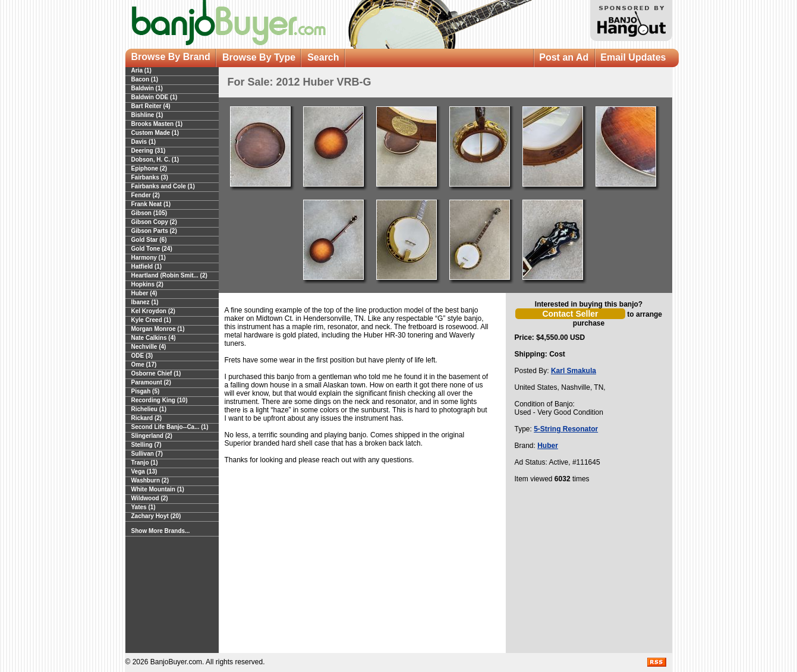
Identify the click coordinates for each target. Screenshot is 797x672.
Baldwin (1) (147, 88)
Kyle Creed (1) (151, 320)
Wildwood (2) (150, 498)
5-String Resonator (566, 429)
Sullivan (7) (147, 454)
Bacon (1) (145, 79)
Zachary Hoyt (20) (156, 516)
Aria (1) (141, 70)
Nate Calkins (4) (154, 338)
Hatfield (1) (147, 266)
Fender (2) (146, 195)
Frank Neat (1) (151, 204)
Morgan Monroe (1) (158, 329)
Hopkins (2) (147, 284)
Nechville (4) (149, 347)
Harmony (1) (149, 258)
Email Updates (633, 57)
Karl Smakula (574, 371)
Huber (548, 446)
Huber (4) (144, 293)
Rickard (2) (147, 418)
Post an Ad (564, 57)
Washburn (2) (150, 480)
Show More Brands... (161, 531)
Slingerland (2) (152, 436)
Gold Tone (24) (152, 249)
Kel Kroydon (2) (153, 311)
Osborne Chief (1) (156, 373)
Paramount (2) (151, 382)
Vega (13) (144, 471)
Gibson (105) (149, 213)
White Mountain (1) (158, 489)
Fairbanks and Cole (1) (163, 186)
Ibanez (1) (145, 302)
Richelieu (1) (149, 409)
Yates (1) (144, 507)
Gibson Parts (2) (154, 231)
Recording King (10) (160, 400)
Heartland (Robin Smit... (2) (169, 275)
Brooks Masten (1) (157, 124)
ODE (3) (142, 356)
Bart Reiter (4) (151, 106)
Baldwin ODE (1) (155, 97)
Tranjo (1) (145, 463)
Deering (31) (149, 151)
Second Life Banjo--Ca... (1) (170, 427)
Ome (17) (144, 365)
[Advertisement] (589, 572)
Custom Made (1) (155, 133)
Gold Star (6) (149, 240)
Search (323, 57)
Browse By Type (259, 57)
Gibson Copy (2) (154, 222)
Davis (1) (144, 142)
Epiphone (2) (149, 168)
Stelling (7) (147, 445)
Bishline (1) (147, 115)
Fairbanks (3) (150, 177)
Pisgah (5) (146, 391)
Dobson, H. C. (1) (155, 160)
